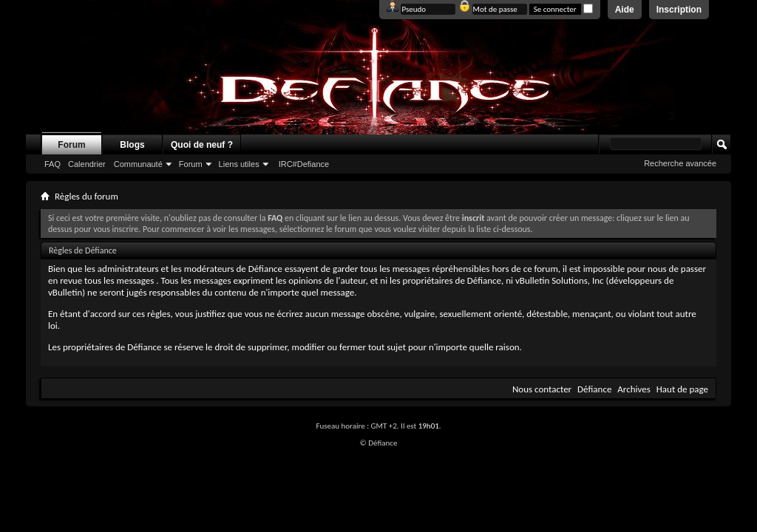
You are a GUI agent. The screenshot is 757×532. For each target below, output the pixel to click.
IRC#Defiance (304, 164)
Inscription (679, 10)
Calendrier (87, 164)
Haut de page (682, 389)
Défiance (594, 389)
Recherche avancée (680, 163)
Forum (71, 145)
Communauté (138, 164)
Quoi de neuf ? (202, 145)
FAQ (52, 164)
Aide (625, 10)
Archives (634, 389)
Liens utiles (239, 164)
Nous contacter (542, 389)
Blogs (132, 145)
